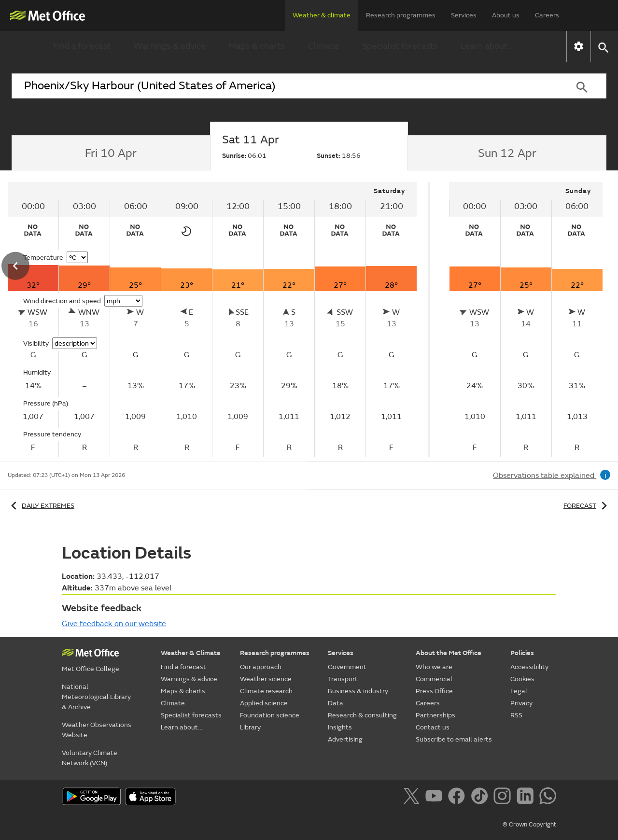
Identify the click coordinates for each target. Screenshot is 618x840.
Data (336, 703)
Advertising (345, 739)
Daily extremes (41, 506)
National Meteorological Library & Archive (96, 697)
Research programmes (401, 15)
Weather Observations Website (97, 730)
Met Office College (91, 669)
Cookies (522, 679)
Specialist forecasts (400, 46)
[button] (603, 47)
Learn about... (487, 46)
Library (250, 727)
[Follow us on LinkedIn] (527, 798)
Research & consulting (362, 715)
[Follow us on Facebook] (458, 798)
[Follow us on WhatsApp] (548, 798)
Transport (343, 679)
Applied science (264, 703)
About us (506, 15)
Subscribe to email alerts (454, 739)
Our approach (261, 667)
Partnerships (435, 715)
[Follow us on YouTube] (436, 798)
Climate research (266, 691)
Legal (519, 691)
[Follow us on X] (413, 798)
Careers (547, 15)
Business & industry (358, 691)
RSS (516, 715)
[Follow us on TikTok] (481, 798)
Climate (323, 46)
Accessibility (529, 667)
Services (464, 15)
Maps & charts (257, 46)
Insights (340, 727)
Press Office (434, 691)
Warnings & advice (170, 46)
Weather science (266, 679)
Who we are (434, 667)
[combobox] (284, 86)
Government (347, 667)
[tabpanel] (526, 320)
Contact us (433, 727)
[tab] (111, 153)
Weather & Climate (191, 653)
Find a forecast (82, 46)
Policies (522, 653)
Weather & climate (322, 15)
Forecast (587, 506)
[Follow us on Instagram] (504, 798)
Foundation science (270, 715)
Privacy (521, 703)
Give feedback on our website (114, 624)
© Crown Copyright (529, 825)
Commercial (434, 679)
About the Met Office (449, 653)
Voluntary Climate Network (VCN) (90, 758)
